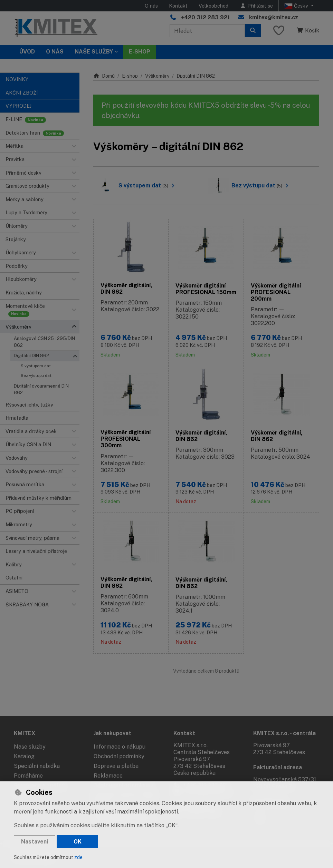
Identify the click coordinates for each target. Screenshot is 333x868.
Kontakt (178, 6)
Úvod (27, 52)
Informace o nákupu (120, 747)
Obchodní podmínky (119, 756)
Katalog (24, 756)
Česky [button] (297, 6)
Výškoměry (157, 76)
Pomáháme (28, 776)
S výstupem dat (36, 366)
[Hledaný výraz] (207, 31)
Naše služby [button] (94, 52)
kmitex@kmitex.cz (274, 17)
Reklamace (108, 776)
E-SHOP (140, 52)
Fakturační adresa (278, 767)
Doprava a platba (116, 766)
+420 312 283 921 (205, 17)
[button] (74, 146)
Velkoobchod (213, 6)
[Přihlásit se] (256, 6)
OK (78, 842)
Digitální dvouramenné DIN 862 (41, 389)
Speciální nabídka (37, 766)
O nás (151, 6)
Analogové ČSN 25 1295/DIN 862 (44, 342)
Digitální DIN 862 (31, 356)
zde (78, 857)
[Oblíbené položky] (279, 31)
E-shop (130, 76)
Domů (104, 76)
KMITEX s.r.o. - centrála (284, 733)
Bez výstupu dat (36, 376)
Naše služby (30, 747)
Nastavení (35, 842)
